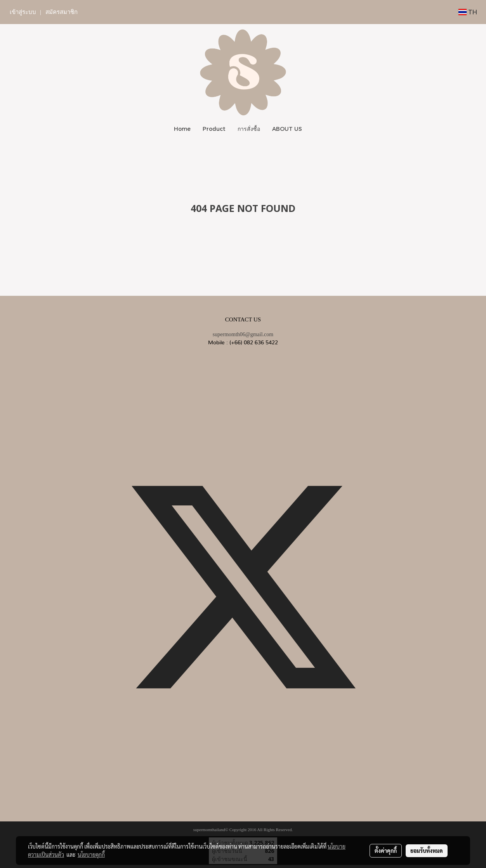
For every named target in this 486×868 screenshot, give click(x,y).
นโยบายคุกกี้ (91, 854)
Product (214, 129)
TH (468, 12)
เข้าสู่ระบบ (23, 12)
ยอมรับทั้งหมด (427, 851)
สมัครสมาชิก (62, 12)
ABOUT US (287, 129)
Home (182, 129)
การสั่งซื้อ (249, 129)
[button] (315, 129)
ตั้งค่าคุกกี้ (386, 851)
